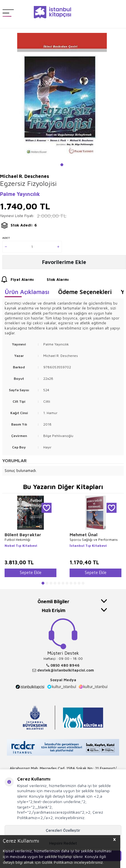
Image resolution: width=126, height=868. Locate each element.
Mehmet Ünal (83, 535)
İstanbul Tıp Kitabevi (88, 546)
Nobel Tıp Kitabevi (21, 546)
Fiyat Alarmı (17, 280)
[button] (62, 165)
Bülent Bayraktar (23, 535)
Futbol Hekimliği (17, 540)
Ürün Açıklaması (27, 292)
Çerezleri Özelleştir (63, 830)
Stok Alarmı (52, 280)
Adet (6, 238)
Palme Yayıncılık (20, 194)
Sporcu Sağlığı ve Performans (94, 540)
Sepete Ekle (31, 572)
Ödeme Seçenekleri (85, 292)
